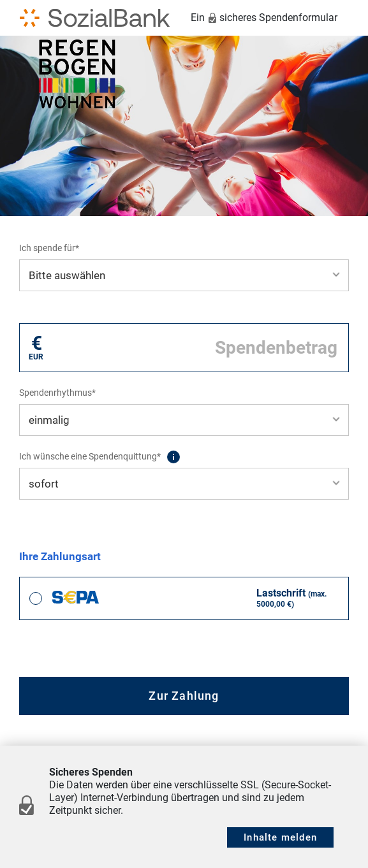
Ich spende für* (49, 248)
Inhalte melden (280, 837)
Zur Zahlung (184, 696)
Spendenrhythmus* (57, 393)
